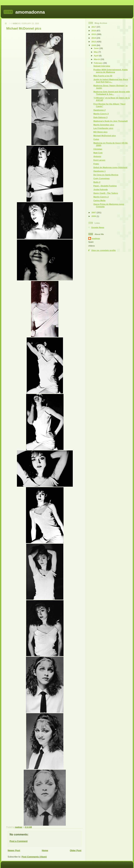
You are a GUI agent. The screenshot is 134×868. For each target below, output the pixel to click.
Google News (98, 227)
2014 (94, 38)
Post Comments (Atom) (34, 857)
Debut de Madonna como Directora (110, 167)
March (97, 59)
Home (45, 850)
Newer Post (14, 850)
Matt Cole (98, 153)
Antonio (97, 156)
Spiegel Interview (102, 66)
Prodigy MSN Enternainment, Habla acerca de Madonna (110, 71)
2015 (94, 34)
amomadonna (30, 12)
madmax (96, 238)
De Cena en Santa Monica (106, 175)
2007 (94, 212)
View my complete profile (103, 250)
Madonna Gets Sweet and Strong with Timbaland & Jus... (112, 93)
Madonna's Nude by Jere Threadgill (110, 121)
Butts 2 (97, 182)
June (97, 48)
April (96, 56)
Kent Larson (99, 160)
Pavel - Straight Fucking (105, 186)
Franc (96, 164)
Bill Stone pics (100, 132)
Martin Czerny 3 (101, 114)
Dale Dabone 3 (100, 117)
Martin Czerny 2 (101, 197)
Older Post (76, 850)
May (96, 52)
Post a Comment (19, 841)
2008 (94, 45)
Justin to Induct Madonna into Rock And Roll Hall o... (111, 81)
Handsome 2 (99, 110)
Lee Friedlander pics (103, 128)
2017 (94, 27)
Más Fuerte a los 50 (103, 76)
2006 (94, 216)
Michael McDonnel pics (105, 135)
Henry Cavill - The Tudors (106, 193)
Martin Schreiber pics (104, 125)
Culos (96, 139)
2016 (94, 31)
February (98, 63)
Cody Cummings (101, 178)
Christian (98, 149)
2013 (94, 42)
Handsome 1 (99, 171)
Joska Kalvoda (100, 189)
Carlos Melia (99, 200)
